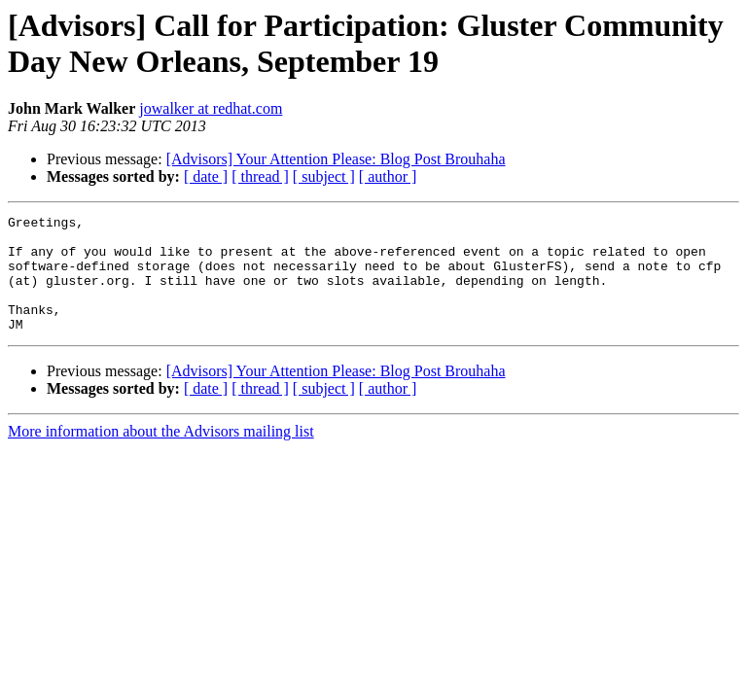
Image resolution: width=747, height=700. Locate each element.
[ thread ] (260, 176)
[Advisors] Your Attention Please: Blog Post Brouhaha (336, 159)
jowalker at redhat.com (211, 108)
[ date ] (206, 176)
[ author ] (388, 176)
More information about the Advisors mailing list (161, 455)
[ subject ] (324, 176)
